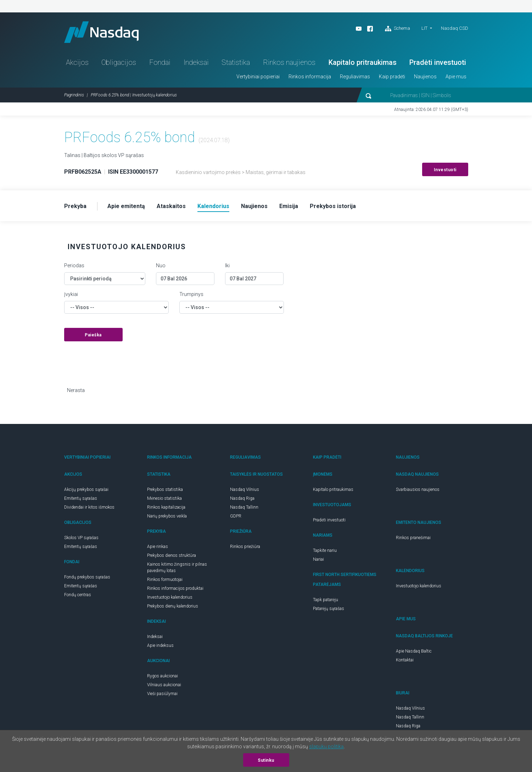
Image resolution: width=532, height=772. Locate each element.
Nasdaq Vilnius (245, 490)
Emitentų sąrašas (81, 498)
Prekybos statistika (165, 490)
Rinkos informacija (310, 77)
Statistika (236, 62)
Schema (397, 29)
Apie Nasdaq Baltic (414, 651)
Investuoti (445, 170)
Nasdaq (101, 32)
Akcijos (77, 62)
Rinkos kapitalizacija (166, 507)
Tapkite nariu (325, 550)
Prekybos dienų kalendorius (173, 606)
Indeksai (196, 62)
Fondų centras (78, 595)
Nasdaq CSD (455, 28)
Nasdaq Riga (242, 498)
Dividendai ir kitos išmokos (89, 507)
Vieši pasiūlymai (162, 694)
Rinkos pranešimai (413, 538)
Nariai (318, 559)
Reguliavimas (355, 77)
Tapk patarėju (326, 600)
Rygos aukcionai (163, 676)
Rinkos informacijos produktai (175, 588)
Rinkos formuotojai (165, 580)
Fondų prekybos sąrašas (87, 577)
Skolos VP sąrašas (81, 538)
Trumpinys (191, 294)
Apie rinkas (158, 547)
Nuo (161, 265)
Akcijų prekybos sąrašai (86, 490)
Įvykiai (71, 294)
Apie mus (456, 77)
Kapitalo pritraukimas (363, 62)
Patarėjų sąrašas (329, 609)
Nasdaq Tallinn (244, 507)
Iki (227, 265)
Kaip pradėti (392, 77)
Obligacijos (119, 62)
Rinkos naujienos (289, 62)
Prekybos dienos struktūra (172, 555)
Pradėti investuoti (438, 62)
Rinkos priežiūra (245, 547)
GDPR (236, 516)
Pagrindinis (74, 95)
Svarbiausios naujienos (418, 490)
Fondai (160, 62)
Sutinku (266, 760)
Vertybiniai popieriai (258, 77)
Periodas (74, 265)
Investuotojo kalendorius (170, 597)
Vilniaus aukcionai (164, 685)
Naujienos (425, 77)
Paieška (93, 335)
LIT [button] (424, 28)
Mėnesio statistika (164, 498)
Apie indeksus (160, 645)
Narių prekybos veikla (167, 516)
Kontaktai (405, 660)
